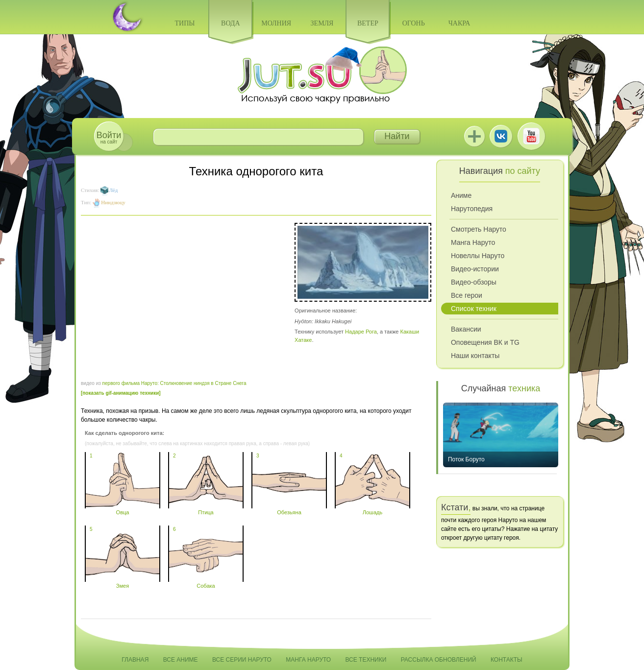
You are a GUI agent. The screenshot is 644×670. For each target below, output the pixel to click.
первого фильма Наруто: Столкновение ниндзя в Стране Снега (174, 383)
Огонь (414, 23)
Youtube (531, 136)
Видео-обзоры (474, 282)
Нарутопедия (472, 209)
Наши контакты (475, 356)
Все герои (467, 295)
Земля (322, 23)
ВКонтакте (501, 136)
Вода (230, 23)
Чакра (459, 23)
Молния (276, 23)
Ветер (368, 23)
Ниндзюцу (113, 202)
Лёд (113, 190)
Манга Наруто (473, 242)
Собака (206, 583)
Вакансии (466, 329)
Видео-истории (475, 269)
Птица (206, 509)
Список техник (474, 309)
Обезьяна (289, 509)
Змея (123, 583)
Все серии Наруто (242, 660)
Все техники (366, 660)
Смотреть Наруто (479, 229)
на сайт (109, 137)
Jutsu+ (474, 136)
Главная (135, 660)
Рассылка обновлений (439, 660)
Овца (123, 509)
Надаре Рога (361, 332)
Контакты (507, 660)
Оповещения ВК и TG (485, 342)
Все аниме (181, 660)
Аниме (461, 195)
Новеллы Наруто (478, 256)
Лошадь (372, 509)
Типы (185, 23)
